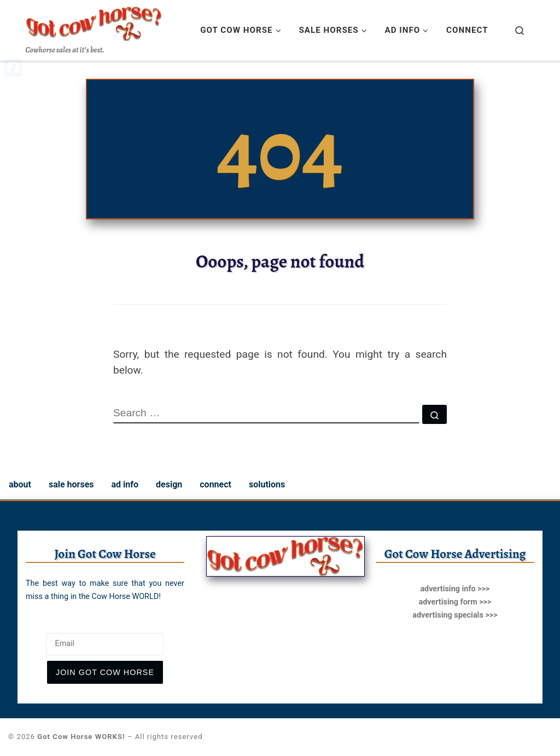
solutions (267, 484)
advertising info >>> (455, 589)
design (169, 484)
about (20, 484)
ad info (125, 484)
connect (215, 484)
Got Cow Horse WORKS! (81, 737)
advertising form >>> (455, 602)
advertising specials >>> (455, 615)
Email (37, 624)
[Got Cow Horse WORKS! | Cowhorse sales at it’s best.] (94, 21)
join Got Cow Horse (105, 672)
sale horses (71, 484)
